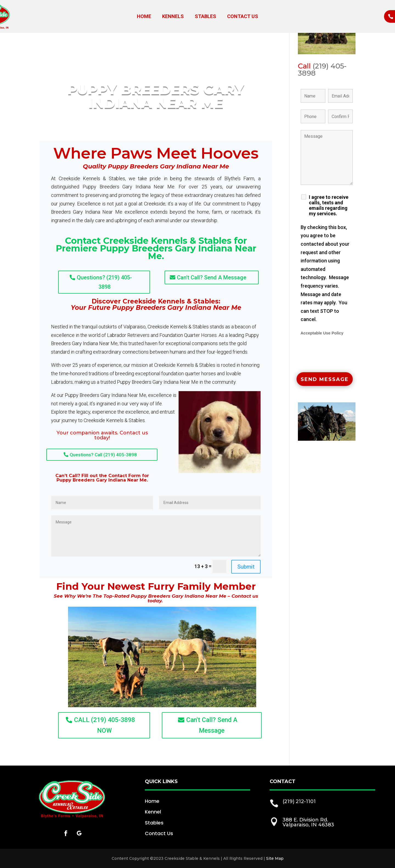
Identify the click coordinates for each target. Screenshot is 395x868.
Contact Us (243, 17)
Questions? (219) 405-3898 (104, 282)
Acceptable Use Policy (322, 333)
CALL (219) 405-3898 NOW (105, 725)
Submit (246, 567)
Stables (205, 17)
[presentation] (342, 355)
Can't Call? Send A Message (212, 277)
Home (144, 17)
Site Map (275, 858)
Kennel (153, 812)
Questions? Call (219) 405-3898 (103, 455)
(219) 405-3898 (322, 70)
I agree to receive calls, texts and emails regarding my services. (329, 205)
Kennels (173, 17)
